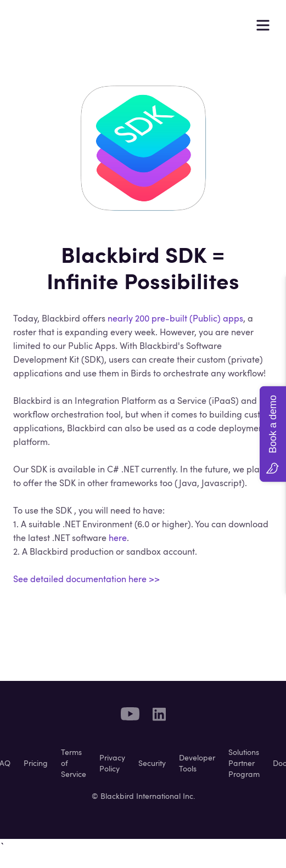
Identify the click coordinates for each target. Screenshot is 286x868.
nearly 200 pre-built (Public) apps (175, 318)
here (118, 538)
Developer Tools (197, 763)
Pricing (36, 763)
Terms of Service (74, 763)
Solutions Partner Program (244, 763)
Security (152, 763)
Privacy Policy (112, 763)
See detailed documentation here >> (86, 579)
